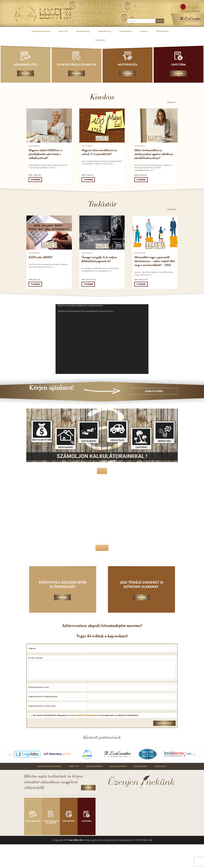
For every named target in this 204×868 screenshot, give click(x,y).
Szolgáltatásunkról (50, 766)
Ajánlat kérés (154, 391)
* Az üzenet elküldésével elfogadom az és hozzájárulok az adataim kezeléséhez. (85, 715)
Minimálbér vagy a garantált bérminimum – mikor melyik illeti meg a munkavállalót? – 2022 (155, 261)
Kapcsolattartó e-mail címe (42, 706)
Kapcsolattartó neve (39, 687)
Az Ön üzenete (36, 658)
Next (194, 754)
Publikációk (140, 766)
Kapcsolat (161, 766)
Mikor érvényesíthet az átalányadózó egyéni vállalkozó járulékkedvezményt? (154, 154)
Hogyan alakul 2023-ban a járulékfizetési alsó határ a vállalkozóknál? (45, 154)
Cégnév (32, 648)
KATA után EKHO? (40, 258)
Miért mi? (74, 766)
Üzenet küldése (164, 723)
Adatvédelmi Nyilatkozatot (84, 715)
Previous (10, 754)
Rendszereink (94, 766)
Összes (171, 102)
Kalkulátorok (118, 766)
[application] (102, 339)
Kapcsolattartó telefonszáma (43, 697)
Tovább (26, 73)
